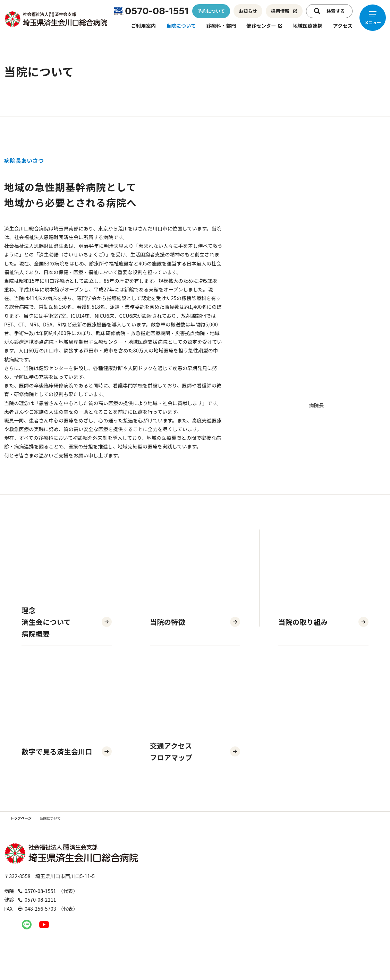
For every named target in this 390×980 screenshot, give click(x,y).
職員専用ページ (187, 953)
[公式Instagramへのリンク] (9, 925)
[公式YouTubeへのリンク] (44, 925)
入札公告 (277, 953)
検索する (329, 11)
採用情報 (284, 11)
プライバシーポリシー (327, 953)
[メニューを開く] (373, 18)
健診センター (265, 26)
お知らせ (248, 11)
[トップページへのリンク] (56, 19)
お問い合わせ (235, 953)
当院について (181, 26)
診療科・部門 (221, 26)
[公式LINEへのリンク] (27, 925)
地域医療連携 (308, 26)
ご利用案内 (143, 26)
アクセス (343, 26)
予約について (211, 11)
